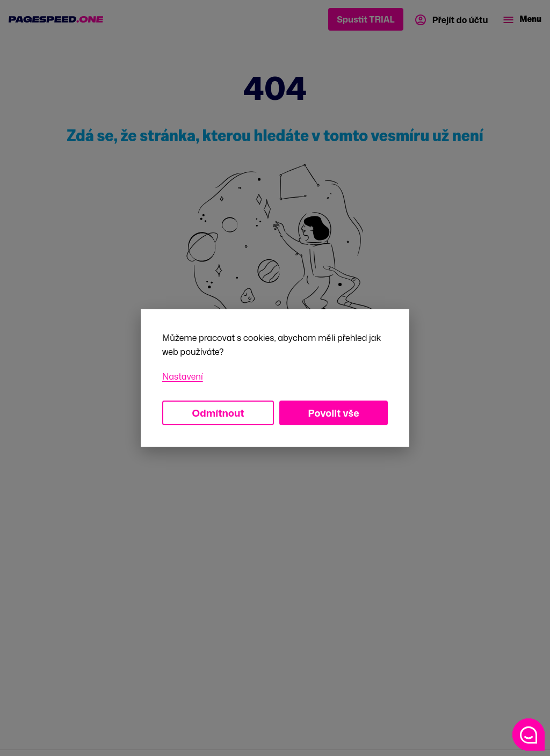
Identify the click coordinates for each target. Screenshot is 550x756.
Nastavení (183, 376)
